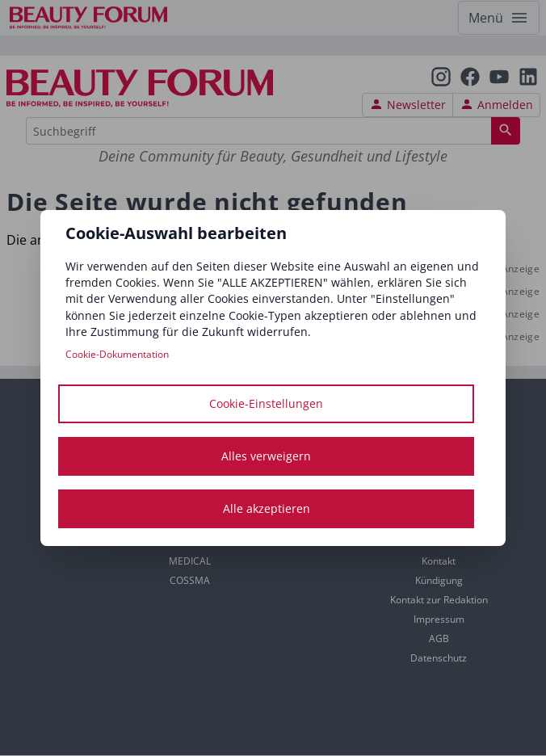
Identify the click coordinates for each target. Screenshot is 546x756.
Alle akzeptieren (267, 508)
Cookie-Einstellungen (266, 403)
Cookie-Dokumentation (117, 354)
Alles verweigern (266, 456)
